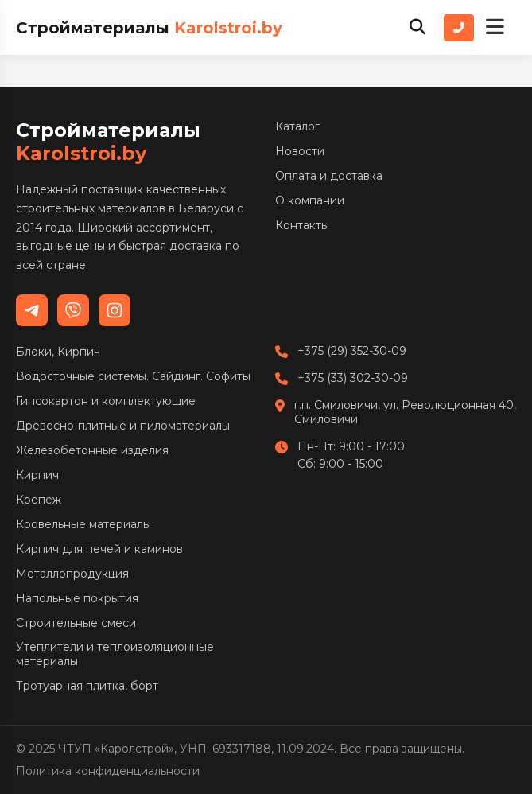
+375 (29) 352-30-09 (352, 351)
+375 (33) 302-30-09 (353, 378)
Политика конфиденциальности (108, 771)
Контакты (302, 225)
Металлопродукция (72, 574)
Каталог (297, 126)
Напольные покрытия (77, 598)
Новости (300, 151)
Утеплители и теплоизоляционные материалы (115, 654)
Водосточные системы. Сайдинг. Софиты (133, 376)
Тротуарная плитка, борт (87, 686)
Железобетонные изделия (92, 450)
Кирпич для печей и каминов (99, 549)
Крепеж (39, 500)
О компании (310, 200)
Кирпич (37, 475)
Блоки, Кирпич (58, 352)
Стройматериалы (149, 28)
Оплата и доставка (329, 176)
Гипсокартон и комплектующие (106, 401)
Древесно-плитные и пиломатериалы (123, 426)
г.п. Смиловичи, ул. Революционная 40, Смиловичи (405, 412)
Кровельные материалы (83, 524)
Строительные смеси (76, 623)
